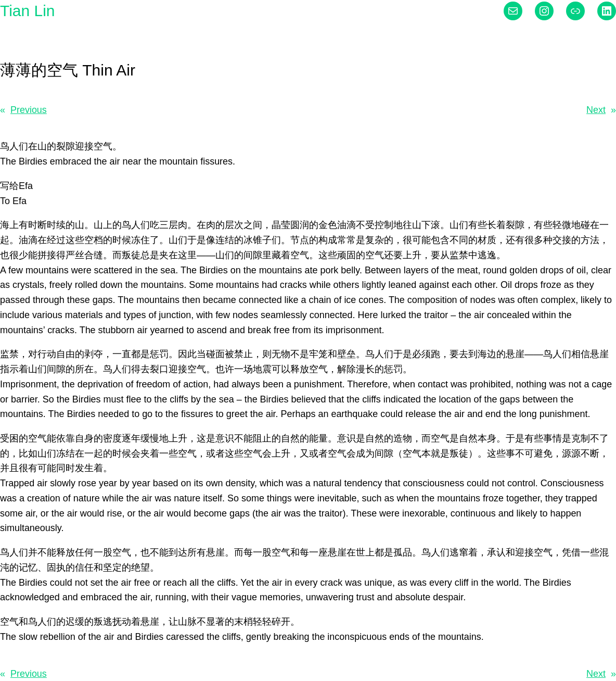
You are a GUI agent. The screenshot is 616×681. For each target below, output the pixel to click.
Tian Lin (27, 11)
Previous (29, 110)
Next (596, 110)
